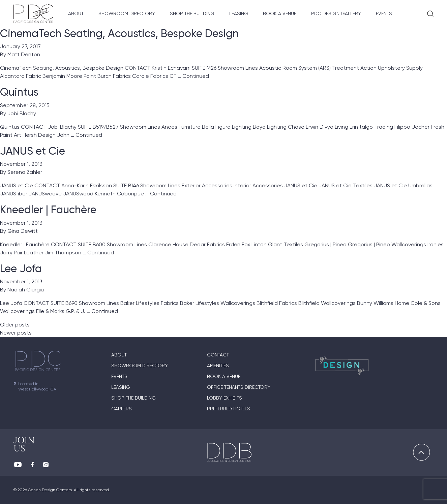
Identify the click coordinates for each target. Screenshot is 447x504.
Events (384, 13)
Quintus (19, 92)
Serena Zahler (25, 172)
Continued (196, 76)
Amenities (218, 366)
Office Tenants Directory (239, 387)
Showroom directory (127, 13)
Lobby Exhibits (225, 398)
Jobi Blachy (22, 113)
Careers (122, 409)
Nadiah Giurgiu (26, 290)
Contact (218, 355)
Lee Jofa (21, 269)
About (76, 13)
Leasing (239, 13)
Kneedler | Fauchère (48, 210)
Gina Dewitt (23, 231)
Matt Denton (24, 54)
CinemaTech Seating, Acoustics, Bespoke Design (119, 33)
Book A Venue (280, 13)
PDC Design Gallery (336, 13)
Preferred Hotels (229, 409)
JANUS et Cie (33, 151)
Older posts (15, 325)
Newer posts (16, 333)
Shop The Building (192, 13)
